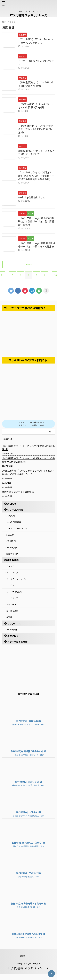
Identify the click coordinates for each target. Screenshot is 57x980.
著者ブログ (13, 636)
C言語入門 (11, 541)
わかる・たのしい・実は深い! (29, 964)
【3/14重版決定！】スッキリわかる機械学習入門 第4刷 (36, 84)
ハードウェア (12, 598)
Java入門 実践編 (14, 522)
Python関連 (12, 630)
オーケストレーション (16, 579)
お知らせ (12, 504)
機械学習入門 (12, 554)
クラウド (10, 585)
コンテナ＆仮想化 (14, 592)
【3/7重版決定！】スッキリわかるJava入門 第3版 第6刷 (36, 106)
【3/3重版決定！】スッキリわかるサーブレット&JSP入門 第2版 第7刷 (36, 129)
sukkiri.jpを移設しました (32, 197)
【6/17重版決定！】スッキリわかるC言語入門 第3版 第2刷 (28, 448)
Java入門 (11, 516)
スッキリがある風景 (17, 642)
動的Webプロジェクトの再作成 (18, 492)
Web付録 (7, 483)
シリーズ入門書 (15, 510)
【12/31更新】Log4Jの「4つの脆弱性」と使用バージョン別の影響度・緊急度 (36, 221)
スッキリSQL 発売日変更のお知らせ (36, 62)
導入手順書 (13, 560)
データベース (12, 573)
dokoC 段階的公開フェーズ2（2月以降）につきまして (37, 152)
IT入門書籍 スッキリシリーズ (28, 15)
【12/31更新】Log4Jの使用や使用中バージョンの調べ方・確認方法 (37, 245)
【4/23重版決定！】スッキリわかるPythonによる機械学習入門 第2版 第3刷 (28, 460)
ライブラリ (11, 566)
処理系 (9, 617)
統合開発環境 (12, 611)
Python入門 (12, 548)
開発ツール (11, 604)
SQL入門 (10, 535)
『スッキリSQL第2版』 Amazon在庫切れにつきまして (36, 41)
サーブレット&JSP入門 (17, 528)
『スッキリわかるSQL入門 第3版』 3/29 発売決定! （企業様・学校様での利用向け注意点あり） (36, 176)
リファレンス (14, 623)
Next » (29, 264)
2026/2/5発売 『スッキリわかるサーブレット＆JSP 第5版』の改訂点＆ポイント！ (28, 472)
